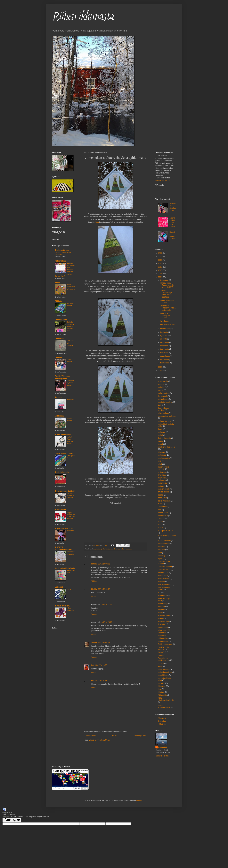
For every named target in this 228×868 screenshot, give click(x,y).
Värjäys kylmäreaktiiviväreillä (166, 699)
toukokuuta (165, 349)
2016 (160, 270)
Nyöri (160, 553)
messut (160, 528)
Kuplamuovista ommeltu (163, 468)
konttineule (162, 455)
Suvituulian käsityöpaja (65, 568)
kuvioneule (162, 472)
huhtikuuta (165, 353)
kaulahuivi (161, 432)
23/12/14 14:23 (101, 665)
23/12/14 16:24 (101, 681)
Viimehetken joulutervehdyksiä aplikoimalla (168, 308)
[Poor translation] (16, 820)
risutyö (160, 612)
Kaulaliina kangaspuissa (172, 235)
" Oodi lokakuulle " (70, 610)
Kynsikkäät (162, 475)
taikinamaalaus (163, 641)
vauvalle (161, 683)
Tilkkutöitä (162, 724)
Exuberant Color (62, 250)
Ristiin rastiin (61, 510)
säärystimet (162, 635)
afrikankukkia (163, 381)
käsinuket (161, 486)
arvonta (161, 390)
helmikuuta (165, 360)
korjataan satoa (164, 458)
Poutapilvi (162, 747)
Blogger (139, 800)
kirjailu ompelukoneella (113, 549)
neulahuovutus (163, 544)
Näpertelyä (162, 556)
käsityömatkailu (164, 489)
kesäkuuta (164, 346)
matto (160, 525)
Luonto (160, 519)
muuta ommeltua (164, 541)
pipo (159, 592)
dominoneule (163, 396)
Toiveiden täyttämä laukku (70, 383)
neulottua (161, 550)
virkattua (161, 692)
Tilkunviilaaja (61, 261)
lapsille (160, 495)
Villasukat (161, 686)
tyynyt (160, 666)
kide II (69, 589)
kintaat (160, 444)
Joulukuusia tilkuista (168, 325)
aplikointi (97, 549)
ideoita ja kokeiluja (165, 402)
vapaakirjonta (163, 675)
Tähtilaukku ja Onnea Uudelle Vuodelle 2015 (167, 285)
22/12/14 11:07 (106, 604)
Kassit (160, 429)
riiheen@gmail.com (163, 180)
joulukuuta (164, 280)
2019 (160, 260)
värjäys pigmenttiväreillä (164, 706)
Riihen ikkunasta (83, 16)
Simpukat (70, 399)
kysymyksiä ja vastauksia (163, 479)
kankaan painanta (165, 421)
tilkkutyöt (161, 652)
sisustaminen (163, 627)
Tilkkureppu (60, 339)
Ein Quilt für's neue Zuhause (70, 495)
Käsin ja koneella (62, 472)
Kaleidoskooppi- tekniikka (164, 409)
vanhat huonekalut (165, 672)
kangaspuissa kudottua (167, 416)
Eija (93, 681)
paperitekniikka (163, 578)
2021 (160, 253)
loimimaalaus (163, 516)
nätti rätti (59, 587)
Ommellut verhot (164, 570)
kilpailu (160, 441)
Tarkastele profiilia (162, 756)
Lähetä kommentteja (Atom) (100, 740)
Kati (93, 665)
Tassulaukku (165, 321)
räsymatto (161, 624)
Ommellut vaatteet (165, 567)
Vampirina (70, 531)
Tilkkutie (59, 301)
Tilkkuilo (59, 357)
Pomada (59, 397)
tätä (97, 222)
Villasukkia (162, 718)
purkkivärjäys (163, 604)
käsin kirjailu (162, 483)
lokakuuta (164, 332)
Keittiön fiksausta (164, 438)
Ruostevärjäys (163, 621)
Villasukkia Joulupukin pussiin (165, 316)
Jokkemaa (59, 416)
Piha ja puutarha (164, 584)
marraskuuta (165, 329)
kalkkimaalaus (163, 413)
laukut (160, 504)
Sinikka (94, 564)
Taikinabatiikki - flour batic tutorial (172, 222)
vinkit (160, 689)
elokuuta (164, 339)
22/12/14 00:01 (104, 564)
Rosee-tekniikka (164, 615)
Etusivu (115, 736)
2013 (160, 367)
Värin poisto (162, 695)
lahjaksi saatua (163, 492)
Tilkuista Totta (61, 320)
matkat (160, 522)
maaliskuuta (165, 356)
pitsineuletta (162, 596)
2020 (160, 257)
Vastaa (94, 581)
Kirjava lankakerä (62, 606)
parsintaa (161, 582)
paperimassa (163, 576)
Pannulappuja (127, 549)
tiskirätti (161, 655)
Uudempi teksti (91, 736)
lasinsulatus (162, 498)
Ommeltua (162, 721)
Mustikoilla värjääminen (167, 536)
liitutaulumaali (163, 513)
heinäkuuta (165, 342)
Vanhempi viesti (140, 736)
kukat (160, 464)
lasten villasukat (164, 501)
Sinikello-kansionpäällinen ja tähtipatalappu (71, 326)
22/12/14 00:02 (104, 589)
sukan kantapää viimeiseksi (164, 631)
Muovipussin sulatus (165, 531)
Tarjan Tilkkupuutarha (64, 454)
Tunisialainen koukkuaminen (163, 659)
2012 (160, 371)
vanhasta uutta (163, 669)
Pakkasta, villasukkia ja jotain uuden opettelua (166, 294)
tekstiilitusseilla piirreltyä (163, 648)
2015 (160, 274)
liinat (159, 510)
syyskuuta (164, 336)
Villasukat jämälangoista (173, 207)
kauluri (160, 435)
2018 (160, 263)
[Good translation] (7, 820)
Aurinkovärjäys (163, 393)
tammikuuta (165, 363)
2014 (160, 277)
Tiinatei (94, 642)
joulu (103, 549)
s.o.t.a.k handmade (63, 435)
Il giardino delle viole (64, 528)
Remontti (161, 609)
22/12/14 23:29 (106, 622)
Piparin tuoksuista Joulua (167, 301)
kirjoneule (161, 452)
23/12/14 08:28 (104, 642)
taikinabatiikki (163, 638)
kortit (160, 461)
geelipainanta (163, 399)
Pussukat (161, 606)
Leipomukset (163, 507)
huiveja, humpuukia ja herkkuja (71, 287)
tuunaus (161, 663)
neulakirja (161, 547)
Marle (58, 282)
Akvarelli (161, 384)
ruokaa (160, 618)
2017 (160, 267)
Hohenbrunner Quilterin (65, 491)
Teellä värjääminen (165, 644)
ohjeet (160, 558)
